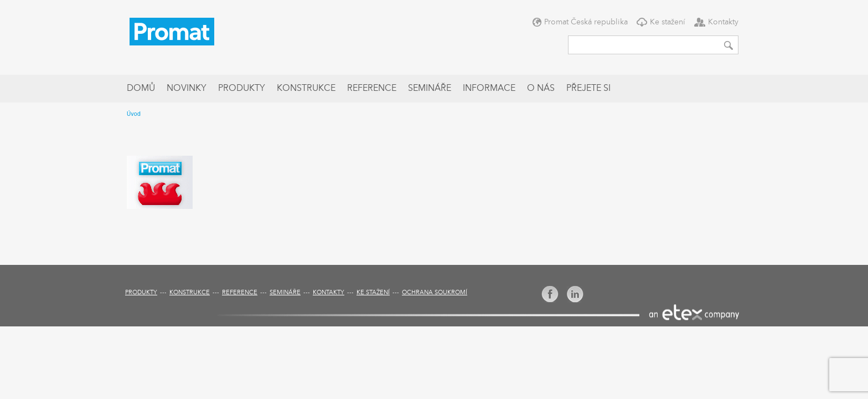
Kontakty (723, 22)
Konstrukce (306, 89)
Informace (489, 89)
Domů (141, 89)
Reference (372, 89)
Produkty (242, 89)
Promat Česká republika (586, 22)
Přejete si (588, 89)
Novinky (187, 89)
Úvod (134, 114)
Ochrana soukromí (435, 293)
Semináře (430, 89)
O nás (541, 89)
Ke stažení (668, 22)
